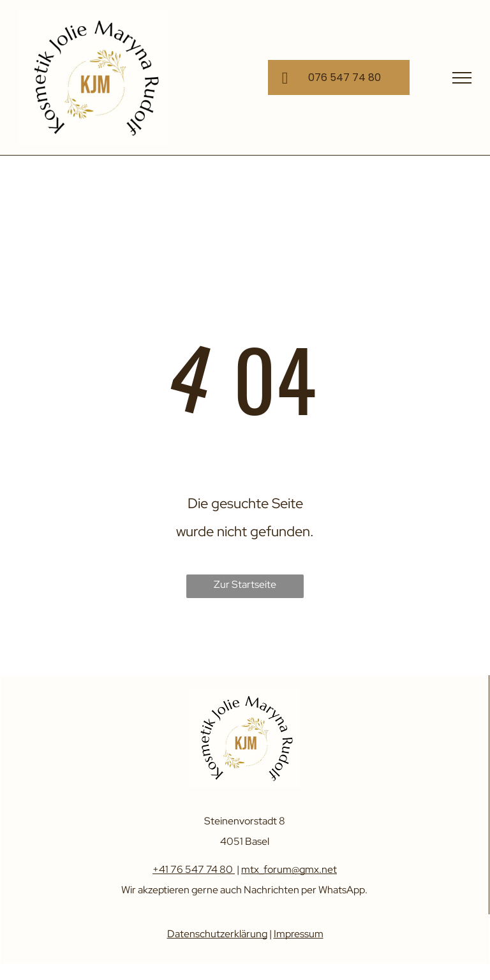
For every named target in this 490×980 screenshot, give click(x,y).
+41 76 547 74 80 (193, 869)
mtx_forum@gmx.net (289, 869)
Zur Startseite (245, 584)
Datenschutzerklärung (217, 934)
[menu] (462, 78)
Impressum (299, 934)
